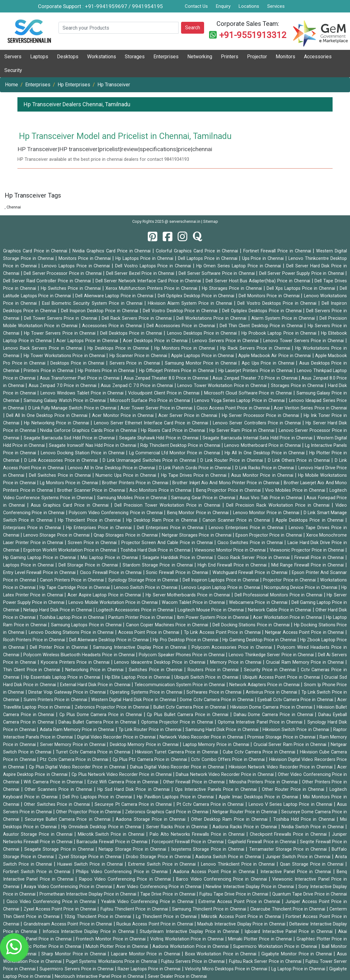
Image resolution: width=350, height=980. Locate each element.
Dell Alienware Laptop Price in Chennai (115, 296)
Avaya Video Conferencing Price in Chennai (68, 887)
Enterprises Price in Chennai (33, 528)
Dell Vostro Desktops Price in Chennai (278, 303)
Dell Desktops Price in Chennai (132, 333)
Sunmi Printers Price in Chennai (56, 700)
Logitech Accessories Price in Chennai (135, 610)
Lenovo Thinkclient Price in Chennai (239, 864)
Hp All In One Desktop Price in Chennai (265, 453)
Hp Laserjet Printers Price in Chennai (256, 371)
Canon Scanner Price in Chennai (237, 520)
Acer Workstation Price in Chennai (288, 617)
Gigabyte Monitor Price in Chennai (297, 954)
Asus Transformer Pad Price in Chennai (80, 378)
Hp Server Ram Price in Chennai (243, 430)
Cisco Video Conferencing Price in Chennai (52, 902)
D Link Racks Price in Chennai (265, 468)
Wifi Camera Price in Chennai (54, 782)
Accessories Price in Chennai (113, 326)
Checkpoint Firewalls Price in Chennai (289, 834)
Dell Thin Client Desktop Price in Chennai (262, 326)
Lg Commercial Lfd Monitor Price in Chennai (175, 453)
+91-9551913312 (253, 35)
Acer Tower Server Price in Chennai (157, 408)
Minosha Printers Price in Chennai (264, 782)
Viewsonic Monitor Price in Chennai (231, 550)
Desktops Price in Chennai (78, 363)
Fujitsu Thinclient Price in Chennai (135, 909)
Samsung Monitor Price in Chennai (202, 363)
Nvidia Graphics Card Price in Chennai (112, 251)
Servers (13, 57)
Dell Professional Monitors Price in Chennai (279, 595)
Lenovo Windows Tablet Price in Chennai (83, 393)
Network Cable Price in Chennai (280, 610)
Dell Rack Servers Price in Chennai (138, 318)
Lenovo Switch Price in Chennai (146, 588)
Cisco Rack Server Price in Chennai (254, 558)
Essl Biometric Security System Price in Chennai (93, 303)
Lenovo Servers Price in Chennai (226, 341)
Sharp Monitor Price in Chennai (75, 954)
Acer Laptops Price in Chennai (88, 341)
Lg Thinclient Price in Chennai (167, 917)
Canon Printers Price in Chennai (72, 580)
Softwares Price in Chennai (215, 692)
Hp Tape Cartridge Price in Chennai (75, 588)
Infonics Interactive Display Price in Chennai (89, 932)
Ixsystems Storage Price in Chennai (208, 849)
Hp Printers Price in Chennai (107, 371)
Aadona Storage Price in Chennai (152, 819)
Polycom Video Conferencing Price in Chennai (116, 513)
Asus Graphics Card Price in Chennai (71, 505)
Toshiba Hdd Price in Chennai (305, 819)
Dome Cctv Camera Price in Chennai (217, 700)
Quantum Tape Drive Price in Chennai (310, 894)
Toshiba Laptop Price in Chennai (72, 617)
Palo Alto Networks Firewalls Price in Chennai (198, 834)
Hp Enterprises (74, 85)
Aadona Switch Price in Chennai (229, 857)
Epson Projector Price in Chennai (269, 535)
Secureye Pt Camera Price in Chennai (134, 804)
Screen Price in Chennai (93, 543)
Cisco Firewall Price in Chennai (112, 573)
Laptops (39, 57)
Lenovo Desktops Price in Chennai (203, 333)
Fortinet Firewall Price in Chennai (278, 251)
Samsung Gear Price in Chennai (204, 498)
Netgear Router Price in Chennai (245, 812)
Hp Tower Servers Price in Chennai (61, 333)
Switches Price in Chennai (156, 670)
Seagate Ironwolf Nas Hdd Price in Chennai (93, 445)
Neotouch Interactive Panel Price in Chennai (100, 976)
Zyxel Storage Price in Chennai (91, 857)
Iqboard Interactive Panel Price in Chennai (289, 932)
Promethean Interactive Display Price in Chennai (89, 894)
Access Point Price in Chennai (149, 632)
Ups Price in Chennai (264, 258)
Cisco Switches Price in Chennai (251, 543)
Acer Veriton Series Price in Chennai (310, 408)
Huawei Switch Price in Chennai (91, 864)
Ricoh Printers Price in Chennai (35, 640)
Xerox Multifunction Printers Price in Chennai (152, 288)
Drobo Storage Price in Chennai (159, 857)
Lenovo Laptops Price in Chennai (77, 266)
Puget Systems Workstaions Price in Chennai (112, 961)
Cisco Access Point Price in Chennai (234, 408)
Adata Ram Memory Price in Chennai (78, 730)
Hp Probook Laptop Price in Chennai (280, 333)
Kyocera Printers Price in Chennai (76, 662)
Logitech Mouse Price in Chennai (211, 610)
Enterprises (166, 57)
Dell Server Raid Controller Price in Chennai (48, 281)
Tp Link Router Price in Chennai (151, 730)
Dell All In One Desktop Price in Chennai (48, 416)
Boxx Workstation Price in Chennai (222, 954)
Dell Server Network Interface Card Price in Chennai (149, 281)
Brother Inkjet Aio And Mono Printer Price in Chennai (226, 483)
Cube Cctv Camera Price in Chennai (260, 752)
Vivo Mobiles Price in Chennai (296, 490)
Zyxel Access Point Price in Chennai (61, 909)
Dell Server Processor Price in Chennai (63, 273)
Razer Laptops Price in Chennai (150, 969)
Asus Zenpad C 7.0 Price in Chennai (138, 386)
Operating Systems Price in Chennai (147, 692)
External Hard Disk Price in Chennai (96, 685)
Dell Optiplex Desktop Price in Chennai (197, 296)
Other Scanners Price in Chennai (59, 789)
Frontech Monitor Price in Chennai (112, 939)
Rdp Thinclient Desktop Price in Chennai (181, 445)
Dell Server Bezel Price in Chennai (141, 273)
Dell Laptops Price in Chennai (208, 258)
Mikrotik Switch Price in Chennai (112, 834)
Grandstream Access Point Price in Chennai (69, 924)
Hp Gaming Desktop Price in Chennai (260, 640)
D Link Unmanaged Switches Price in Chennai (150, 460)
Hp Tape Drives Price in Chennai (195, 475)
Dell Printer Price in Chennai (60, 647)
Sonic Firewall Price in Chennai (178, 573)
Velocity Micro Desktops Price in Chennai (227, 969)
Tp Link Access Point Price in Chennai (223, 632)
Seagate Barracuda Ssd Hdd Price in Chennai (70, 438)
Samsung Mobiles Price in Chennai (133, 498)
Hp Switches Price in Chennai (72, 288)
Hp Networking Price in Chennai (57, 423)
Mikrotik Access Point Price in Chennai (242, 917)
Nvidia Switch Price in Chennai (313, 827)
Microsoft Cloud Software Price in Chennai (249, 393)
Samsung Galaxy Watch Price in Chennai (65, 401)
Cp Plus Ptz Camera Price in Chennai (150, 760)
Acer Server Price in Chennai (189, 416)
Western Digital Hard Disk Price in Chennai (134, 700)
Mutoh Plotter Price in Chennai (117, 947)
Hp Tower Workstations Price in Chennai (65, 356)
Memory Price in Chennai (236, 662)
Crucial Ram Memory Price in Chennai (306, 662)
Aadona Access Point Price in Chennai (215, 872)
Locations (249, 6)
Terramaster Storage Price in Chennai (289, 849)
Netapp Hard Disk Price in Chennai (58, 610)
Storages (135, 57)
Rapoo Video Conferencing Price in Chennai (126, 879)
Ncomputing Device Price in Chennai (301, 588)
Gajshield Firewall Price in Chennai (262, 842)
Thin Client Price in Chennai (33, 670)
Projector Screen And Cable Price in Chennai (168, 543)
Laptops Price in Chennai (29, 565)
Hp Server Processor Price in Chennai (261, 416)
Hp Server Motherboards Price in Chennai (189, 595)
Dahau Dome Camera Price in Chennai (274, 715)
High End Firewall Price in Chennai (233, 565)
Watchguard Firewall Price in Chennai (251, 573)
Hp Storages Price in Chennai (233, 288)
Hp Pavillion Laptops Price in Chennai (176, 797)
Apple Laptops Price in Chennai (203, 356)
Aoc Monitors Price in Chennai (161, 490)
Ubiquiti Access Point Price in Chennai (282, 677)
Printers (230, 57)
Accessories (318, 57)
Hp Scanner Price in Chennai (139, 356)
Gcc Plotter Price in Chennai (53, 947)
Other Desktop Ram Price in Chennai (230, 819)
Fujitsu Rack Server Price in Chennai (266, 961)
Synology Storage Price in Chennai (144, 580)
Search (193, 28)
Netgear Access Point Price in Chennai (305, 632)
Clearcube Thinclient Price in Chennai (288, 909)
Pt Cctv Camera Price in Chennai (211, 804)
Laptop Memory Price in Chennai (217, 745)
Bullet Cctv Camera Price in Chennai (190, 707)
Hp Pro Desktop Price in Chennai (186, 640)
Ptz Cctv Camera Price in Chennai (75, 760)
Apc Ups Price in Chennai (269, 363)
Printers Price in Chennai (49, 371)
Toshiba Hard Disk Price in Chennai (156, 550)
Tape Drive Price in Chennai (168, 894)
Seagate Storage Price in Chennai (60, 849)
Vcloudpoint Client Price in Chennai (165, 393)
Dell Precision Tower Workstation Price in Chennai (169, 505)
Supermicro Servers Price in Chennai (77, 969)
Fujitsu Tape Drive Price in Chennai (234, 894)
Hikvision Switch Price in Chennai (296, 730)
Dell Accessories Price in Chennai (182, 326)
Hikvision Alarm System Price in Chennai (191, 303)
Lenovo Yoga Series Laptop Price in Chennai (240, 401)
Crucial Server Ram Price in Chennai (291, 745)
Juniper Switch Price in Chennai (299, 857)
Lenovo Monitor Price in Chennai (267, 513)
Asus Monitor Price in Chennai (263, 475)
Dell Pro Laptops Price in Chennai (98, 797)
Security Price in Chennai (271, 670)
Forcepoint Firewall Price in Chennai (188, 842)
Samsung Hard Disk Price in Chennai (223, 730)
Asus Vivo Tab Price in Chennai (272, 498)
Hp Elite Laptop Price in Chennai (138, 677)
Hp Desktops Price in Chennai (119, 348)
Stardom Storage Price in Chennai (158, 565)
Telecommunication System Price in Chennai (180, 685)
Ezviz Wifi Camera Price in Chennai (124, 782)
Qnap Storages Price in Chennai (126, 535)
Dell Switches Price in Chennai (61, 475)
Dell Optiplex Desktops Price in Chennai (263, 311)
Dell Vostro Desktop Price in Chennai (181, 311)
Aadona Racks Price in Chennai (245, 827)
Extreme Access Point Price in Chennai (240, 902)
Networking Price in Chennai (95, 670)
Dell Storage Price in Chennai (89, 565)
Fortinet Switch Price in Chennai (38, 872)
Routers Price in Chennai (214, 670)
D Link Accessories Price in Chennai (62, 460)
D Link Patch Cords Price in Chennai (196, 468)
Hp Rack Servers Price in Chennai (256, 348)
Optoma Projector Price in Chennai (178, 722)
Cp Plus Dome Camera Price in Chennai (102, 715)
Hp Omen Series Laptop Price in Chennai (240, 266)
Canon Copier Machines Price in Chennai (168, 625)
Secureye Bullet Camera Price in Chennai (69, 819)
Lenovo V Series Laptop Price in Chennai (291, 804)
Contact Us (196, 6)
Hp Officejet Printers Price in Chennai (177, 371)
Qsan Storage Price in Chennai (313, 864)
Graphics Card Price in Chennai (36, 251)
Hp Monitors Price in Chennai (186, 348)
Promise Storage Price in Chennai (282, 737)
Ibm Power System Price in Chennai (213, 617)
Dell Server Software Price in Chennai (217, 273)
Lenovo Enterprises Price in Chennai (247, 528)
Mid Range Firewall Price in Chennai (308, 565)
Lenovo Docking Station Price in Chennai (83, 453)
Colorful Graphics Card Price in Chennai (198, 251)
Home (12, 85)
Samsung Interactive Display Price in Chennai (141, 647)
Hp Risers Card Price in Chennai (174, 430)
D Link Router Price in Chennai (232, 460)
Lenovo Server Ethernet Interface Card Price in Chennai (152, 423)
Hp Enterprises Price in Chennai (100, 528)
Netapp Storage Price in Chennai (133, 849)
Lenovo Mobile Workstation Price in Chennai (114, 602)
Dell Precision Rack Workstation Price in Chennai (279, 505)
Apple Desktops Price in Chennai (310, 520)
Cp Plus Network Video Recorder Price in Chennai (122, 774)
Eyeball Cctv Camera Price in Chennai (296, 700)
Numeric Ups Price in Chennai (127, 475)
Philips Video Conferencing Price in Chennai (123, 872)
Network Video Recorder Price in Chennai (202, 737)
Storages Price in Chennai (298, 386)
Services (276, 6)
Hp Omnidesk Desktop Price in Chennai (102, 827)
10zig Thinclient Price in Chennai (98, 917)
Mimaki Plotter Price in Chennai (261, 939)
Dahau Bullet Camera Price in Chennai (98, 722)
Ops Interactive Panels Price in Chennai (217, 789)
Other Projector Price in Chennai (89, 812)
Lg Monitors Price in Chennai (70, 483)
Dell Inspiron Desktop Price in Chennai (100, 311)
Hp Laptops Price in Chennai (145, 258)
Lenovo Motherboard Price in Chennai (263, 445)
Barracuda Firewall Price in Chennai (113, 842)
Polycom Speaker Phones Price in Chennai (182, 655)
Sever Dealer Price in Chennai (177, 976)
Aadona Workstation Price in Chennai (191, 947)
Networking (200, 57)
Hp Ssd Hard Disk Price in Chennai (134, 789)
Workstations (102, 57)
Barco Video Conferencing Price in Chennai (222, 879)
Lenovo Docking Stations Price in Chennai (72, 632)
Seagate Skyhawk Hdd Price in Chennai (159, 438)
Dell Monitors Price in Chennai (270, 296)
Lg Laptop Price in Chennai (299, 969)
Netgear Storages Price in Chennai (197, 535)
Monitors (285, 57)
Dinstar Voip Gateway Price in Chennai (68, 692)
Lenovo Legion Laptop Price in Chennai (221, 588)
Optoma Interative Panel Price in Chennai (261, 722)
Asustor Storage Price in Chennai (39, 834)
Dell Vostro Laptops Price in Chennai (154, 266)
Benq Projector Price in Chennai (229, 490)
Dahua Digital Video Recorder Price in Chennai (178, 767)
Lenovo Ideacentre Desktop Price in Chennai (161, 662)
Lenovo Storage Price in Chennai (57, 535)
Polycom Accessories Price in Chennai (233, 647)
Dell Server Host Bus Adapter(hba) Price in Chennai (259, 281)
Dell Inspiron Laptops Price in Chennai (221, 580)
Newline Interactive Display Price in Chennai (250, 887)
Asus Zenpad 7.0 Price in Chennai (63, 386)
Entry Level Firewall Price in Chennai (40, 573)
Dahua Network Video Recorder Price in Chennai (225, 774)
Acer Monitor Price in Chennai (124, 416)
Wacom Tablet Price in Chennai (194, 602)
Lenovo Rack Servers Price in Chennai (44, 348)
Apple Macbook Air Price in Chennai (275, 356)
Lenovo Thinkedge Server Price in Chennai (272, 655)
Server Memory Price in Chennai (73, 745)
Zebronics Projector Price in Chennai (112, 707)
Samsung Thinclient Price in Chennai (210, 909)
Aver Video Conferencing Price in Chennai (160, 887)
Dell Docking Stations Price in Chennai (252, 625)
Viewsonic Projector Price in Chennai (308, 550)
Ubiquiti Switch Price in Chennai (207, 677)
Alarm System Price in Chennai (284, 318)
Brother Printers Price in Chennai (136, 483)
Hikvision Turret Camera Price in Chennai (177, 752)
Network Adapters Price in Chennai (265, 685)
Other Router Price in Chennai (294, 789)
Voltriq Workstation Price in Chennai (188, 939)
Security (13, 70)
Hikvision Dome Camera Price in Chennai (272, 707)
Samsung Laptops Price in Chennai (87, 625)
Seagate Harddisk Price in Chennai (178, 558)
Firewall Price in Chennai (320, 558)
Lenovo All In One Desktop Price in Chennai (112, 468)
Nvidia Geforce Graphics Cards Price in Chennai (89, 430)
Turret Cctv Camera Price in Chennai (94, 752)
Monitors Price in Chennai (86, 258)
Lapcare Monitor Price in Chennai (146, 954)
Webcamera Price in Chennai (259, 602)
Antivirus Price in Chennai (272, 692)
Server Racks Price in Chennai (178, 827)
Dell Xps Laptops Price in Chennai (302, 288)
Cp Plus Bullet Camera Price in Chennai (189, 715)
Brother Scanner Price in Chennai (92, 490)
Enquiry (223, 6)
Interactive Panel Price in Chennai (297, 872)
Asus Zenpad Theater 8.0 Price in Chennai (167, 378)
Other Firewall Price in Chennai (195, 782)
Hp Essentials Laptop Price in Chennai (63, 677)
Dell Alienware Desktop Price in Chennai (110, 640)
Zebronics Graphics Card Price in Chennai (167, 812)
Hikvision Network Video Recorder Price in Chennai (281, 767)
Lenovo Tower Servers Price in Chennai (304, 341)
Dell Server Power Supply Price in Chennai (302, 273)
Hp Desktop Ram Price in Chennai (163, 520)
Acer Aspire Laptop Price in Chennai (105, 595)
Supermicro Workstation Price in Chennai (276, 947)
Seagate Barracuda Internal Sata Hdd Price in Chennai (258, 438)
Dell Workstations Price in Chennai (212, 318)
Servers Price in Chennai (136, 363)
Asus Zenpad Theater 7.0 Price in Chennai (256, 378)
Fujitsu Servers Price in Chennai (194, 961)
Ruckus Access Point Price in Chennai (155, 924)
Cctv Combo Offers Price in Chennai (229, 760)
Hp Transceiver (114, 85)
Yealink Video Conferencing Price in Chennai (148, 902)
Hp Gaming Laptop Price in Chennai (40, 558)
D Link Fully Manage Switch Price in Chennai (73, 408)
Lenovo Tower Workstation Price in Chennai (223, 386)
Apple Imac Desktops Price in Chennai (259, 797)
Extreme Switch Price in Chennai (163, 864)
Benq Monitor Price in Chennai (198, 513)
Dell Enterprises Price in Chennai (171, 528)
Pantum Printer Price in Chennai (141, 617)
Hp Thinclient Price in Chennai (90, 520)
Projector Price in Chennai (290, 580)
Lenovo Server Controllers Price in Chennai (258, 423)
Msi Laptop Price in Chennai (110, 558)
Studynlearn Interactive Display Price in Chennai (190, 932)
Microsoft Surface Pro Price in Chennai (151, 401)
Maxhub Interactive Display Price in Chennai (242, 924)
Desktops (68, 57)
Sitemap (211, 221)
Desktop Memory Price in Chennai (145, 745)
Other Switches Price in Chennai (58, 804)
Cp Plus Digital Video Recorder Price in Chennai (78, 767)
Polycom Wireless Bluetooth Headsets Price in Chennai (80, 655)
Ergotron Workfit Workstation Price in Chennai (70, 550)
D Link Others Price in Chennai (300, 460)
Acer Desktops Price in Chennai (156, 341)
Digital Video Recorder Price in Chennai (117, 737)
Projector (257, 57)
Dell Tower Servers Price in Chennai (61, 318)
